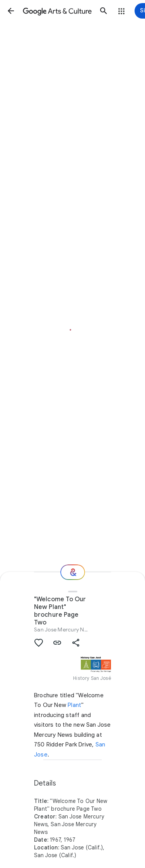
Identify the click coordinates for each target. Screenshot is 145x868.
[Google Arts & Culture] (57, 11)
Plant (74, 705)
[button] (11, 11)
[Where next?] (73, 572)
